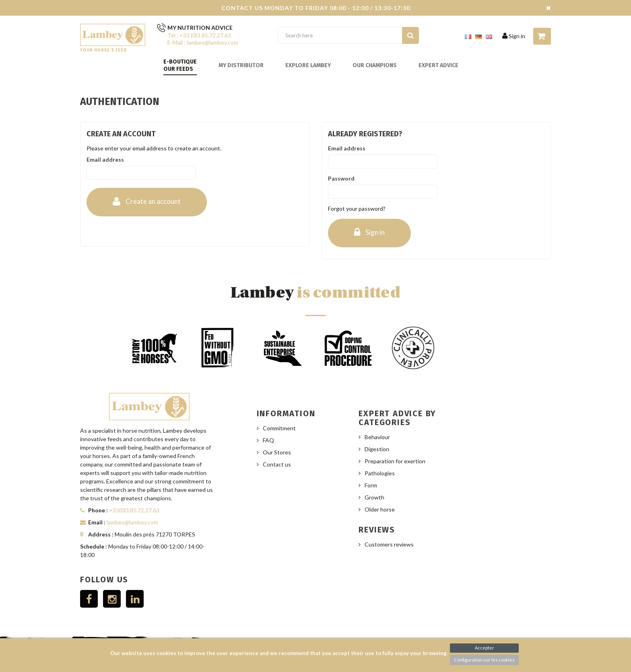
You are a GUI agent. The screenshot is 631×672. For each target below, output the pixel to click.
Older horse (380, 509)
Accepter (485, 648)
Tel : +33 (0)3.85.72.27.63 (199, 35)
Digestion (377, 449)
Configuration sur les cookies (484, 660)
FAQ (268, 440)
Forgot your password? (357, 209)
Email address (105, 159)
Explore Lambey (308, 65)
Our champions (375, 65)
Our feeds (178, 69)
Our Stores (277, 452)
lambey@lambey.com (132, 522)
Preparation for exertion (395, 461)
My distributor (241, 65)
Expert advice (438, 65)
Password (341, 178)
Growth (374, 497)
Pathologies (380, 473)
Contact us (277, 464)
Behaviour (377, 437)
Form (371, 485)
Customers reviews (389, 544)
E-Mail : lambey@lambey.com (203, 42)
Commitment (279, 428)
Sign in (514, 36)
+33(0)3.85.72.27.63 (134, 510)
